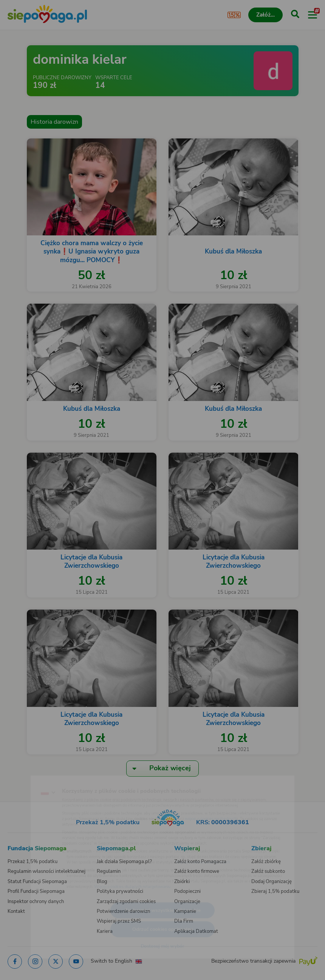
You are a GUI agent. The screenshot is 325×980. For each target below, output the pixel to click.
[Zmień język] (21, 775)
